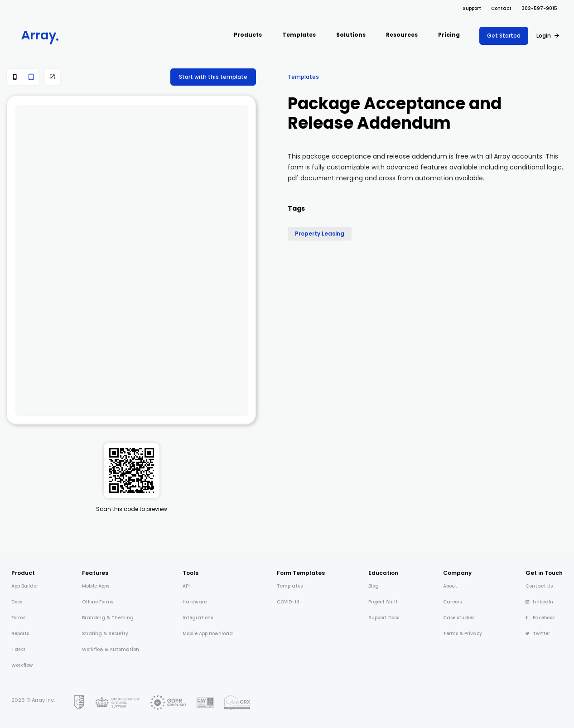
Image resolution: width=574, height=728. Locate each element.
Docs (17, 602)
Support (472, 8)
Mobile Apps (96, 586)
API (186, 586)
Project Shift (383, 602)
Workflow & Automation (111, 649)
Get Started (504, 36)
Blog (374, 586)
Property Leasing (320, 234)
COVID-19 (288, 602)
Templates (303, 77)
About (450, 586)
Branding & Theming (108, 618)
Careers (452, 602)
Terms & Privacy (463, 634)
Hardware (195, 602)
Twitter (538, 634)
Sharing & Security (105, 634)
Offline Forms (98, 602)
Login (544, 36)
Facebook (540, 618)
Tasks (18, 649)
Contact (501, 8)
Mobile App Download (208, 634)
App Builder (25, 586)
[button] (248, 36)
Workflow (22, 665)
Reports (20, 634)
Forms (18, 618)
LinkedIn (539, 602)
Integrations (198, 618)
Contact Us (539, 586)
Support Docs (384, 618)
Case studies (459, 618)
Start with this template (213, 77)
